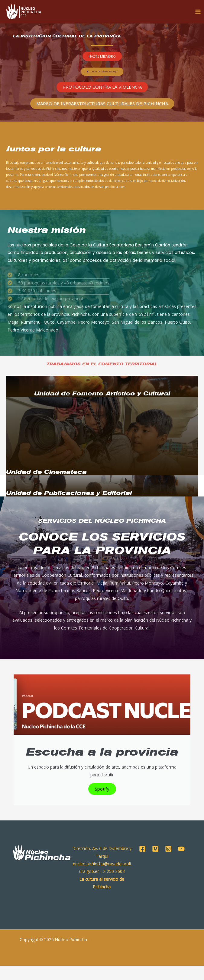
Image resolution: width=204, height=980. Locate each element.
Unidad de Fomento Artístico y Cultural (102, 393)
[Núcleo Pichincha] (24, 12)
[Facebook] (142, 863)
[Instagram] (168, 863)
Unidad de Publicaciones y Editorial (69, 493)
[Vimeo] (155, 863)
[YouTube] (181, 863)
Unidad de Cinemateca (46, 472)
